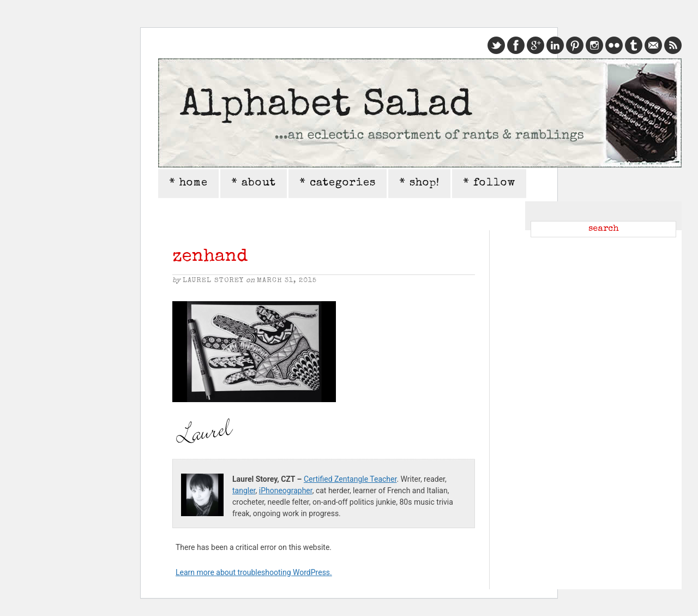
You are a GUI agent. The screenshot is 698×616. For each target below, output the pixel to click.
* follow (489, 183)
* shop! (419, 183)
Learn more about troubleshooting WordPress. (254, 572)
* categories (338, 183)
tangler (244, 491)
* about (254, 183)
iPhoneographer (286, 491)
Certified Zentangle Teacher (350, 479)
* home (188, 183)
